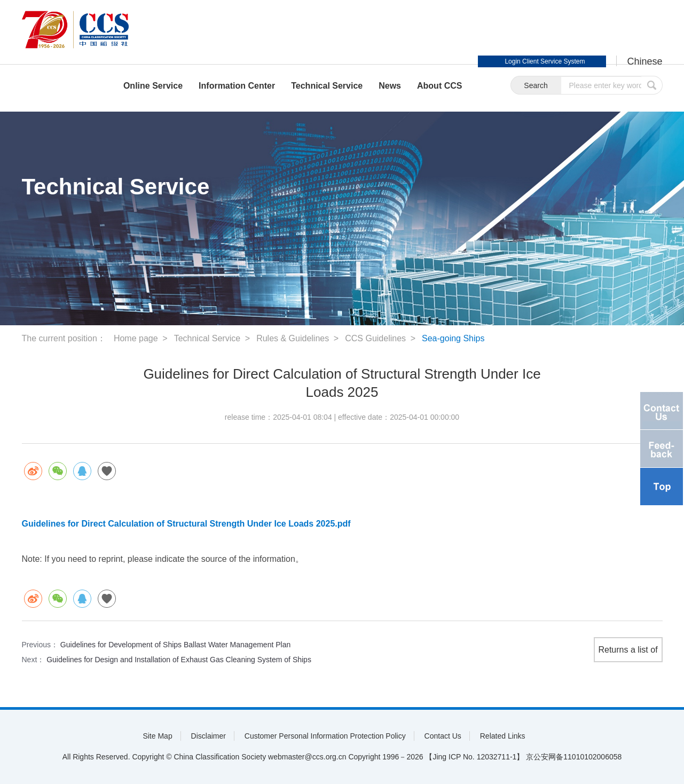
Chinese (644, 61)
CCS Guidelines (375, 338)
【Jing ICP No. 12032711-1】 (474, 757)
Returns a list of (628, 650)
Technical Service (327, 86)
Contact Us (443, 736)
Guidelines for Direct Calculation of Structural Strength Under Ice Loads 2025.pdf (186, 524)
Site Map (157, 736)
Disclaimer (209, 736)
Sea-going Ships (453, 338)
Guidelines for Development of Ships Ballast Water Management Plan (175, 645)
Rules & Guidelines (293, 338)
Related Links (503, 736)
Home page (136, 338)
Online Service (153, 86)
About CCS (439, 86)
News (390, 86)
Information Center (237, 86)
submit (652, 85)
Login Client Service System (545, 61)
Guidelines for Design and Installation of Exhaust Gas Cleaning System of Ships (179, 660)
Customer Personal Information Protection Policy (325, 736)
